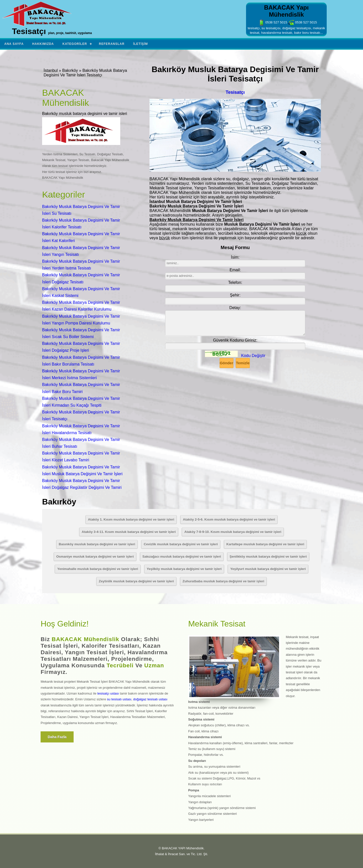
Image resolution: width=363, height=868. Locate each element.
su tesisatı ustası (119, 699)
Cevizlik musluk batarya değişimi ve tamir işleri (181, 544)
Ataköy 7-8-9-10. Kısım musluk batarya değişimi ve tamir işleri (233, 532)
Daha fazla (57, 737)
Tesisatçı (235, 92)
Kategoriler (75, 44)
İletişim (141, 44)
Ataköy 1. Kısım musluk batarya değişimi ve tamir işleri (131, 519)
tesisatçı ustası (108, 693)
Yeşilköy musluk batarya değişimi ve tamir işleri (184, 569)
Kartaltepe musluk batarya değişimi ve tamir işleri (265, 544)
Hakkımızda (43, 44)
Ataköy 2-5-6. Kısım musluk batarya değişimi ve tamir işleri (229, 519)
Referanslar (112, 44)
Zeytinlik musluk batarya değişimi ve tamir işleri (136, 581)
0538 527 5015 (273, 22)
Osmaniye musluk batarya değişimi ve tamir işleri (95, 557)
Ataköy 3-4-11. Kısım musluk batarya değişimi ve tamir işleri (129, 532)
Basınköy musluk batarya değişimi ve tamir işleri (97, 544)
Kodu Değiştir (253, 356)
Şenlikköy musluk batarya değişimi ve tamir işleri (268, 557)
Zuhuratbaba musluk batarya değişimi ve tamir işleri (223, 581)
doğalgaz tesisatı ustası (150, 699)
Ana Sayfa (14, 44)
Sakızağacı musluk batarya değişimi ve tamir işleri (182, 557)
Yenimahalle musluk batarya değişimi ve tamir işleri (98, 569)
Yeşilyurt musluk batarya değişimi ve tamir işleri (268, 569)
